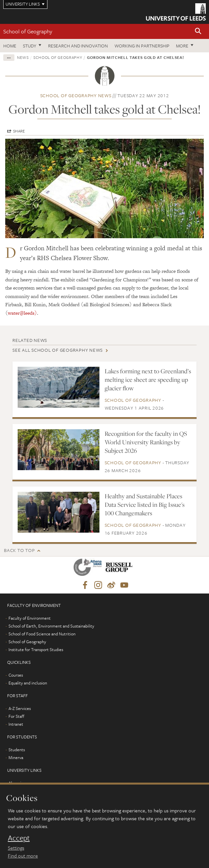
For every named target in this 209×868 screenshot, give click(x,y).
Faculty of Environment (30, 618)
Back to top (19, 550)
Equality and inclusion (28, 683)
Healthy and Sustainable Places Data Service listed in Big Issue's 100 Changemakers (145, 505)
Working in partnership (142, 46)
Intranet (16, 724)
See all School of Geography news (58, 350)
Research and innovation (78, 46)
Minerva (16, 757)
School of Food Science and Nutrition (42, 634)
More (182, 46)
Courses (16, 675)
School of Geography (28, 31)
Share (19, 131)
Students (17, 750)
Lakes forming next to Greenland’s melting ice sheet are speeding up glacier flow (148, 380)
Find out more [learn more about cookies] (23, 856)
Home (10, 46)
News (23, 57)
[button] (198, 32)
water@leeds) (22, 313)
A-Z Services (20, 708)
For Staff (16, 716)
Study (30, 46)
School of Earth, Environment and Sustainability (51, 626)
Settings (16, 848)
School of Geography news (76, 95)
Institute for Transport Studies (36, 649)
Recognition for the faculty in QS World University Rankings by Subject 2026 (146, 442)
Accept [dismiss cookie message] (19, 838)
